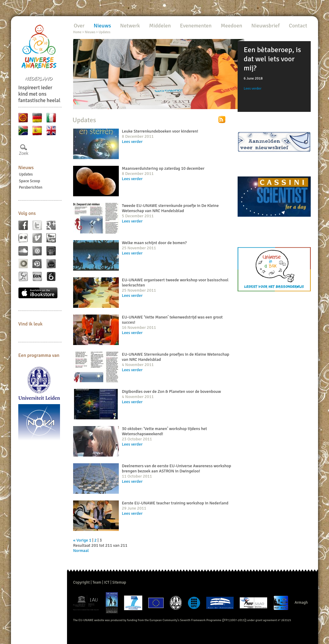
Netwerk (130, 26)
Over (79, 26)
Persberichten (31, 187)
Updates (26, 174)
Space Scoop (30, 181)
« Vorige (81, 540)
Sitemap (119, 582)
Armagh (301, 603)
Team (97, 582)
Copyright (81, 582)
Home (77, 32)
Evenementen (196, 26)
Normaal (81, 551)
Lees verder (253, 89)
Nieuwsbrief (265, 26)
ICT (107, 582)
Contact (298, 26)
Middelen (160, 26)
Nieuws (26, 168)
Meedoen (232, 26)
